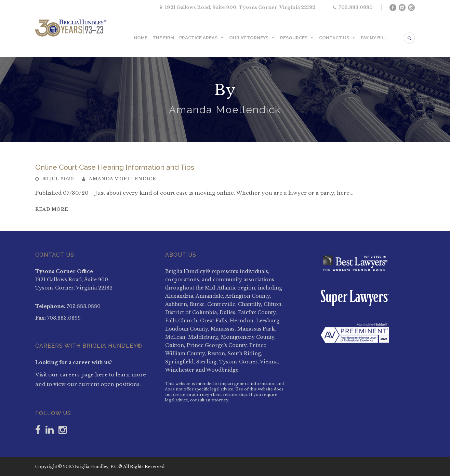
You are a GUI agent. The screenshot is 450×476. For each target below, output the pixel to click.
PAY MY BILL (374, 38)
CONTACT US (337, 38)
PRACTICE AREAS (202, 38)
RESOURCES (297, 38)
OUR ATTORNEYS (252, 38)
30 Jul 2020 (58, 179)
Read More (52, 209)
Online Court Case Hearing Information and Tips (115, 167)
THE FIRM (163, 38)
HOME (141, 38)
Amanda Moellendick (123, 179)
